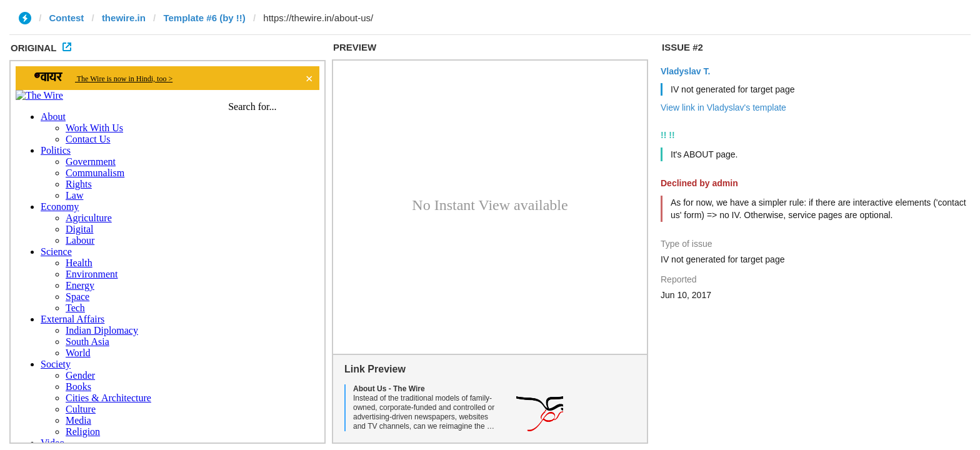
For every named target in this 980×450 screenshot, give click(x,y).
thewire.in (124, 18)
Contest (67, 18)
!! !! (668, 135)
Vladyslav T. (685, 71)
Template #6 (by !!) (204, 18)
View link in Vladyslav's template (723, 107)
